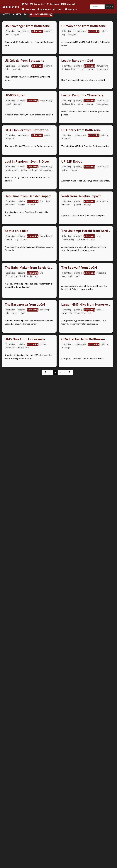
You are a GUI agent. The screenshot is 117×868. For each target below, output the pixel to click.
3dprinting (10, 31)
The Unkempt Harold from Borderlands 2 (86, 525)
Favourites (29, 9)
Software (53, 4)
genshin (21, 450)
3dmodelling (102, 115)
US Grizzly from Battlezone (24, 110)
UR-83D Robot (15, 194)
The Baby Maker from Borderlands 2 (29, 611)
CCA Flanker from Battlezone (26, 277)
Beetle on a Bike (17, 525)
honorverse (80, 706)
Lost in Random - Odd (77, 110)
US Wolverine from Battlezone (84, 26)
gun (93, 534)
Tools (57, 9)
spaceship (101, 616)
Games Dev (37, 4)
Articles (70, 9)
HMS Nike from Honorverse (25, 781)
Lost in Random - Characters (82, 194)
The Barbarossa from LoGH (25, 697)
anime (78, 620)
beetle (9, 534)
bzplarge (66, 789)
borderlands (83, 534)
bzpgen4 (16, 35)
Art (25, 4)
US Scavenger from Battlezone (27, 26)
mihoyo (31, 450)
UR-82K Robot (72, 358)
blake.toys (13, 7)
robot (8, 202)
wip (7, 35)
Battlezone (44, 9)
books (100, 702)
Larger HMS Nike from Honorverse (86, 697)
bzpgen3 (10, 286)
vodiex (17, 202)
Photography (69, 4)
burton (81, 118)
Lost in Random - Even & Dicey (27, 358)
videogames (24, 31)
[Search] (97, 7)
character (10, 450)
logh (70, 620)
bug (16, 534)
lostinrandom (68, 118)
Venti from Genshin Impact (81, 442)
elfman (90, 118)
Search (109, 7)
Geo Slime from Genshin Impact (28, 442)
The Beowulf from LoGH (79, 611)
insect (24, 534)
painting (48, 31)
